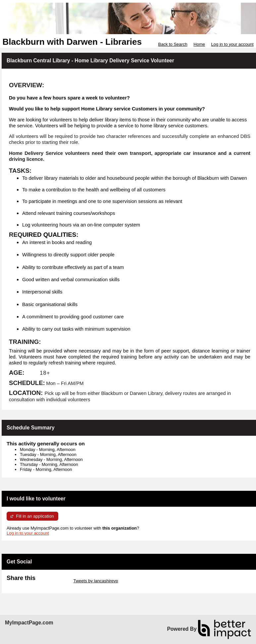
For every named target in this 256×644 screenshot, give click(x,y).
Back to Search (173, 44)
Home (199, 44)
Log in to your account (232, 44)
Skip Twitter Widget (54, 581)
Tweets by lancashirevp (96, 581)
